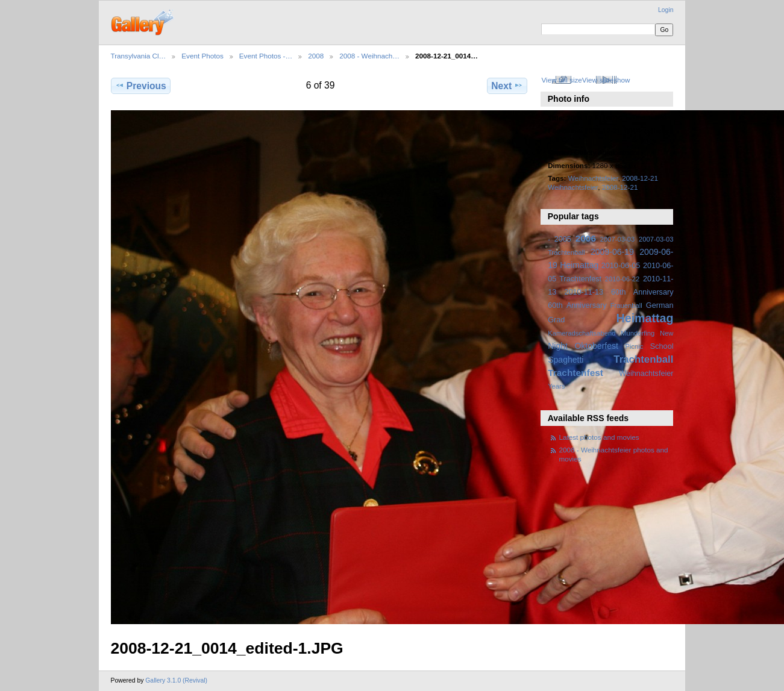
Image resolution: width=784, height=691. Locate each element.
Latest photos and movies (599, 437)
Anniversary (587, 305)
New (666, 333)
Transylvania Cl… (139, 56)
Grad (556, 320)
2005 (563, 239)
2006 (586, 238)
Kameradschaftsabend (582, 333)
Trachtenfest (575, 373)
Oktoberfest (596, 346)
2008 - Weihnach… (369, 56)
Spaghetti (566, 360)
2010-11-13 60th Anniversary (619, 292)
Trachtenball (643, 359)
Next (507, 86)
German (660, 305)
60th (555, 305)
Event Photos (202, 56)
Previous (141, 86)
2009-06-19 (612, 252)
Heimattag (645, 318)
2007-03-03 (617, 239)
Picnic (634, 346)
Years (556, 386)
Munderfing (638, 333)
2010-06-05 (621, 266)
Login (666, 10)
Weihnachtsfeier (593, 178)
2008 (316, 56)
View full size (561, 80)
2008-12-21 (620, 187)
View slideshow (606, 80)
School (662, 346)
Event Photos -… (266, 56)
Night (558, 346)
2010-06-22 (622, 279)
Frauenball (626, 305)
